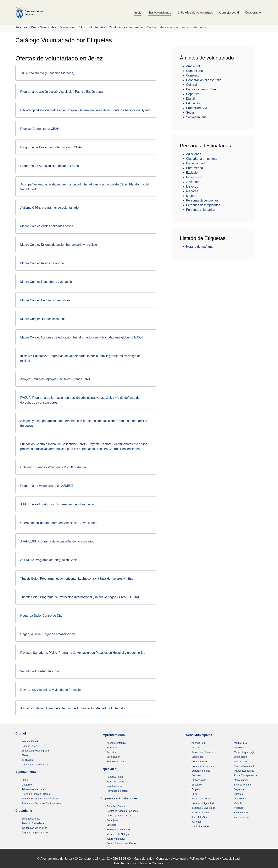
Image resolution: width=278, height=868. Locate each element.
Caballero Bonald (116, 806)
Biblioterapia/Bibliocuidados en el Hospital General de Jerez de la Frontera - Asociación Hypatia (86, 110)
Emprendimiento (113, 735)
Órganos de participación (35, 833)
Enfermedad (195, 168)
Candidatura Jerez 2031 (35, 765)
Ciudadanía (24, 811)
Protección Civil (197, 108)
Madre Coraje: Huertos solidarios (43, 319)
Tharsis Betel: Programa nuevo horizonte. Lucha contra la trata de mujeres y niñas (77, 579)
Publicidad (112, 752)
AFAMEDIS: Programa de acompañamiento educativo (57, 541)
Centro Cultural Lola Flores (121, 843)
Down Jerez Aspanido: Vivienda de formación (51, 690)
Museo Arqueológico (245, 752)
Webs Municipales (199, 735)
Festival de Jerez (201, 799)
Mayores (192, 187)
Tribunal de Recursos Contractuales (41, 803)
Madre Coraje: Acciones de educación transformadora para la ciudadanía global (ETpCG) (81, 337)
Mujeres (192, 196)
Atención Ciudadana (33, 823)
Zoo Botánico (241, 817)
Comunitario (194, 71)
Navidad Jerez (114, 786)
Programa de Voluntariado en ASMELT (47, 486)
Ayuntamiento (26, 772)
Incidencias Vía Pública (34, 828)
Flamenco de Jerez (117, 791)
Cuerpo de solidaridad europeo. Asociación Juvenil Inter (58, 523)
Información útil (30, 741)
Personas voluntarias (200, 210)
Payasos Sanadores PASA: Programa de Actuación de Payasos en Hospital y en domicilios (83, 653)
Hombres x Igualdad (203, 803)
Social (190, 113)
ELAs (195, 794)
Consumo (193, 75)
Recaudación (241, 780)
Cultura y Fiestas (201, 771)
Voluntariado (241, 812)
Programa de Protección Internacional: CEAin (51, 147)
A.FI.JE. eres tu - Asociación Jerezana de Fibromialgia (57, 504)
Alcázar (196, 748)
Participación (241, 761)
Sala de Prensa (242, 785)
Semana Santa (115, 777)
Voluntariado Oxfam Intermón (40, 671)
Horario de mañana (199, 247)
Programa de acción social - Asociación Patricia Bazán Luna (61, 92)
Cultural (191, 85)
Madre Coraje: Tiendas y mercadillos (45, 300)
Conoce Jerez (29, 746)
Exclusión (193, 173)
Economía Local (115, 761)
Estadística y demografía (35, 751)
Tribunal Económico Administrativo (41, 799)
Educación (197, 785)
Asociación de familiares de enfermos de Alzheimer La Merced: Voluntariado (72, 708)
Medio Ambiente (200, 826)
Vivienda (239, 808)
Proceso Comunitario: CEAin (40, 129)
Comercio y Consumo (203, 766)
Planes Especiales (244, 771)
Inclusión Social (200, 812)
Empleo (196, 789)
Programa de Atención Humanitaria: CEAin (50, 166)
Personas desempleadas (203, 205)
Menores (192, 191)
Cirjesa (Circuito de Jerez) (121, 816)
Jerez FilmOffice (200, 817)
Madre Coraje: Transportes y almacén (46, 282)
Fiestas (26, 755)
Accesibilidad (231, 859)
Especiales (108, 769)
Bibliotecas (197, 757)
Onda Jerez (240, 757)
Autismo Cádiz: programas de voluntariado (49, 208)
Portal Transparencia (245, 775)
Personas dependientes (202, 200)
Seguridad (240, 789)
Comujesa (112, 820)
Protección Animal (244, 766)
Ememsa (111, 825)
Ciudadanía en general (202, 159)
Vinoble (238, 803)
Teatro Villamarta (116, 839)
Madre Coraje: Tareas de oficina (42, 263)
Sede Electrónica (31, 819)
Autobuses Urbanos (202, 752)
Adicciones (194, 154)
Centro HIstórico (200, 761)
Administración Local (33, 789)
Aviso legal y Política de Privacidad (195, 859)
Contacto (162, 859)
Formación (112, 748)
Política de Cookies (150, 863)
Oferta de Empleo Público (36, 794)
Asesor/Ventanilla (116, 743)
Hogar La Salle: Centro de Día (41, 616)
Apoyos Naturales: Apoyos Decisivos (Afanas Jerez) (56, 379)
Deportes (197, 775)
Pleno (25, 780)
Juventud (192, 182)
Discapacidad (195, 163)
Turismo (238, 794)
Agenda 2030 (199, 743)
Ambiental (193, 66)
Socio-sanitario (196, 117)
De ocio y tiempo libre (201, 89)
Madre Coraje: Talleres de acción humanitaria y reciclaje (59, 245)
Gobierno (27, 785)
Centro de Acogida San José (122, 811)
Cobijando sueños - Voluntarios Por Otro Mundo (53, 467)
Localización (113, 757)
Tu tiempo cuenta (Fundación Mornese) (47, 73)
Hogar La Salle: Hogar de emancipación (48, 634)
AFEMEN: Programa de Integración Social (49, 560)
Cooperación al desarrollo (204, 80)
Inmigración (194, 177)
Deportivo (193, 94)
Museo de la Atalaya (118, 834)
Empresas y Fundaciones (119, 798)
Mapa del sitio (143, 859)
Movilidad (239, 748)
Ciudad (21, 733)
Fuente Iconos (124, 863)
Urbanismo (240, 799)
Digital (190, 99)
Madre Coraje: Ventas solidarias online (47, 226)
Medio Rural (241, 743)
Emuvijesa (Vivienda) (118, 829)
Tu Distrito (27, 760)
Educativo (193, 103)
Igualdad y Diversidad (203, 808)
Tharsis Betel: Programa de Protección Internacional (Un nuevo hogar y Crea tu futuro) (80, 597)
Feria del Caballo (116, 782)
